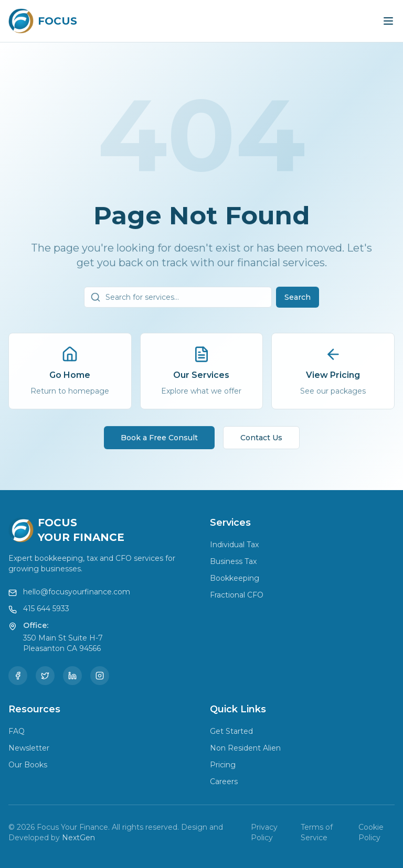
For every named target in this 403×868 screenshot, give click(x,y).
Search (298, 300)
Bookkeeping (235, 578)
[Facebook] (18, 676)
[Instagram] (100, 676)
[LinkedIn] (72, 676)
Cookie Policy (371, 832)
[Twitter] (45, 676)
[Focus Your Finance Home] (43, 21)
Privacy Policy (264, 832)
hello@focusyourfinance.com (77, 592)
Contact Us (261, 441)
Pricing (223, 765)
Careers (224, 782)
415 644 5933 (46, 609)
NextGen (78, 838)
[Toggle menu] (388, 21)
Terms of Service (317, 832)
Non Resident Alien (245, 748)
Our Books (28, 765)
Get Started (231, 731)
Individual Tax (234, 545)
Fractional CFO (237, 595)
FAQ (17, 731)
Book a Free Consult (159, 441)
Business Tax (233, 561)
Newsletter (29, 748)
